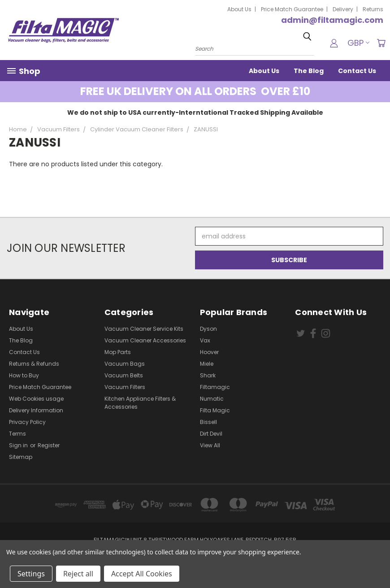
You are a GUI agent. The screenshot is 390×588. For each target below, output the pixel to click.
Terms (17, 434)
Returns (373, 9)
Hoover (209, 352)
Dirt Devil (211, 434)
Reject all (78, 574)
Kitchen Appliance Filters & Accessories (140, 403)
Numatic (212, 399)
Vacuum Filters (125, 387)
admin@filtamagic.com (332, 20)
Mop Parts (118, 352)
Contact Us (357, 71)
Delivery (343, 9)
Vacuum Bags (125, 364)
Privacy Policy (27, 422)
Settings (31, 574)
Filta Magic (215, 410)
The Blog (309, 71)
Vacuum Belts (124, 375)
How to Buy (24, 375)
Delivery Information (36, 410)
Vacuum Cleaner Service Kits (144, 329)
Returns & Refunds (34, 364)
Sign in (19, 445)
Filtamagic (215, 387)
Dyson (208, 329)
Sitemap (21, 457)
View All (210, 445)
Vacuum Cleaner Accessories (145, 340)
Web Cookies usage (36, 399)
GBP (358, 43)
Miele (207, 364)
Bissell (208, 422)
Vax (205, 340)
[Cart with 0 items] (381, 43)
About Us (239, 9)
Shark (208, 375)
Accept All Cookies (142, 574)
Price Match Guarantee (292, 9)
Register (49, 445)
